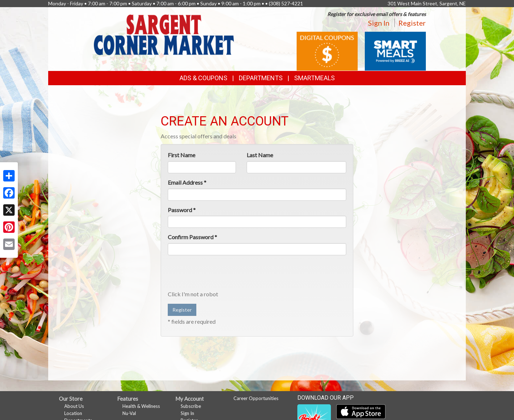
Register (412, 23)
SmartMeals (314, 78)
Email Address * (187, 182)
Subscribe (191, 406)
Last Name (260, 155)
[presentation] (222, 275)
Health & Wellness (141, 406)
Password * (182, 210)
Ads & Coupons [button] (203, 78)
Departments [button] (261, 78)
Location (73, 413)
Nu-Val (129, 413)
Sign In (379, 23)
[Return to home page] (164, 34)
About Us (74, 406)
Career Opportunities (256, 398)
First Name (182, 155)
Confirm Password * (192, 237)
